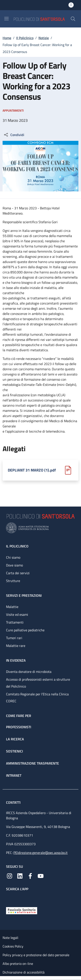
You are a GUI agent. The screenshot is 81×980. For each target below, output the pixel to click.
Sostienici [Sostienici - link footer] (14, 751)
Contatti (14, 802)
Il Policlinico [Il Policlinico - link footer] (17, 546)
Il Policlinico (25, 38)
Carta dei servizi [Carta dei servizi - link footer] (18, 573)
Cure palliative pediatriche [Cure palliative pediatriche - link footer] (25, 630)
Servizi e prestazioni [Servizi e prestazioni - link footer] (24, 595)
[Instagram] (10, 876)
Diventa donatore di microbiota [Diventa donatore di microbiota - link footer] (29, 672)
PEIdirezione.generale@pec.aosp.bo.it (40, 853)
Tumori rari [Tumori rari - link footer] (14, 638)
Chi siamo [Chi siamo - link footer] (13, 557)
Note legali (10, 938)
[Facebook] (30, 876)
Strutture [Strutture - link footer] (13, 581)
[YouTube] (41, 876)
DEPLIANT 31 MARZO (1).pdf (32, 470)
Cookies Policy (13, 946)
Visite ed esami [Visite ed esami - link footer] (17, 614)
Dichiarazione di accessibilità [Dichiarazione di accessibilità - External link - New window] (24, 972)
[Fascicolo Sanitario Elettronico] (22, 910)
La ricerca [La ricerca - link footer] (15, 739)
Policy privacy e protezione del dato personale (36, 955)
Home (7, 38)
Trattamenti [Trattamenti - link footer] (15, 622)
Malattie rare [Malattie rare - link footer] (16, 646)
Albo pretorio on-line (18, 964)
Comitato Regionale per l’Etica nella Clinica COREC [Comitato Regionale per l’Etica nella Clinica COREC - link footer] (37, 698)
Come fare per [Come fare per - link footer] (19, 716)
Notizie (44, 38)
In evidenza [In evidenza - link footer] (16, 660)
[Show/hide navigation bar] (6, 19)
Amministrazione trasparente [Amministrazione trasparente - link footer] (33, 763)
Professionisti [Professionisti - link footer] (19, 727)
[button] (73, 19)
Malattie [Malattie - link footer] (12, 607)
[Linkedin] (20, 876)
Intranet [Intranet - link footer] (14, 775)
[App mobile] (10, 898)
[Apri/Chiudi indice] (2, 978)
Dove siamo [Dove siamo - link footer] (14, 565)
